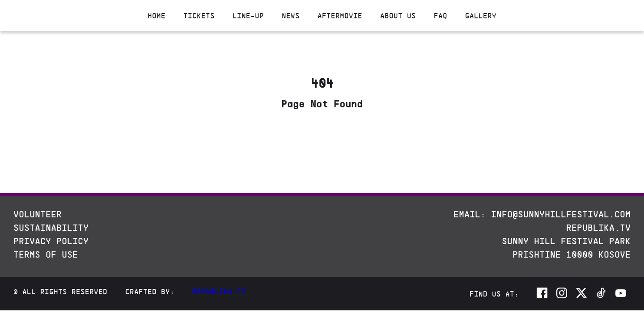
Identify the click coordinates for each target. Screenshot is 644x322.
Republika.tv (219, 292)
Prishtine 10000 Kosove (572, 254)
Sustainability (51, 228)
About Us (398, 16)
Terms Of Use (46, 254)
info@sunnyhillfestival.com (561, 214)
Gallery (481, 16)
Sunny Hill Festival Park (566, 241)
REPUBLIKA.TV (598, 228)
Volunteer (38, 214)
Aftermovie (340, 16)
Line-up (248, 16)
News (291, 16)
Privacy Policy (51, 241)
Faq (441, 16)
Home (157, 16)
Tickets (199, 16)
